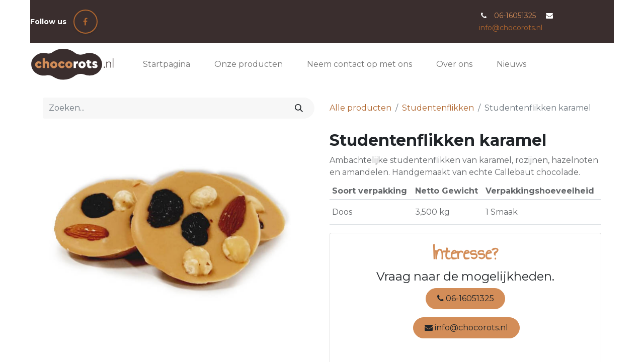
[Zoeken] (299, 108)
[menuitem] (167, 64)
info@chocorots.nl (511, 28)
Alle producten (360, 108)
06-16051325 (466, 298)
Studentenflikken (438, 108)
